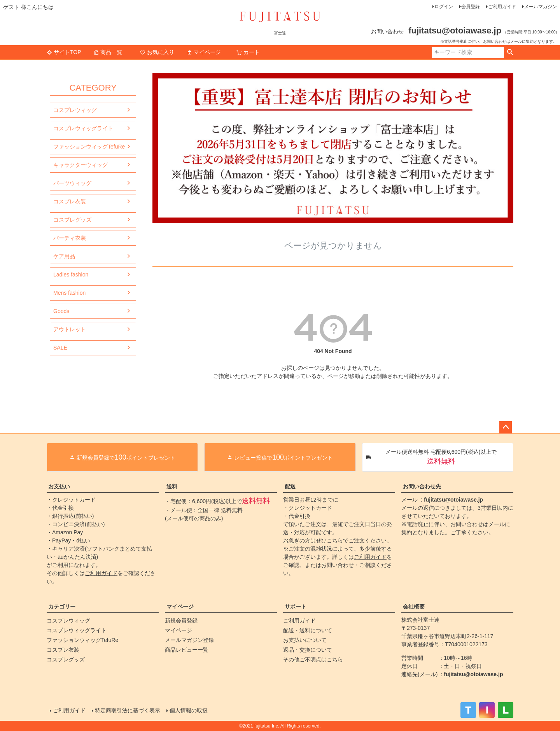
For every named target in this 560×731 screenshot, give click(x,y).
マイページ (204, 52)
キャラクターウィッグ (80, 165)
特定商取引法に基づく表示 (128, 710)
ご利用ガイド (502, 7)
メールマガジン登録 (189, 640)
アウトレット (70, 329)
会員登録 (471, 7)
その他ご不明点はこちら (313, 659)
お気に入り (157, 52)
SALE (60, 348)
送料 (172, 486)
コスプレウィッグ (75, 110)
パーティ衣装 (70, 238)
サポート (296, 607)
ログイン (444, 7)
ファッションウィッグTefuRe (89, 147)
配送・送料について (308, 630)
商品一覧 (108, 52)
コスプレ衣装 (70, 201)
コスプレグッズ (72, 220)
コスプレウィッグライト (83, 128)
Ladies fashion (71, 275)
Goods (61, 311)
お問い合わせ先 (422, 486)
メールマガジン (541, 7)
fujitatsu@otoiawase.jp (453, 500)
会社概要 (414, 607)
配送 (290, 486)
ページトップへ (506, 427)
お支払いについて (305, 640)
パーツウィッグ (72, 183)
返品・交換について (308, 650)
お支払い (59, 486)
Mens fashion (69, 293)
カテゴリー (62, 607)
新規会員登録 (181, 621)
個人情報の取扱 (189, 710)
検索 (510, 52)
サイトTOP (64, 52)
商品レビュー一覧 (187, 650)
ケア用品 (64, 256)
